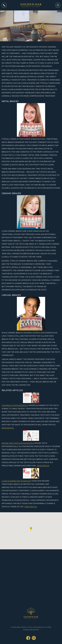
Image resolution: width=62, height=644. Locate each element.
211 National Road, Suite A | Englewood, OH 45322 (31, 627)
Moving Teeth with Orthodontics (18, 443)
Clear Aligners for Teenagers (16, 481)
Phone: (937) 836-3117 (31, 630)
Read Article (8, 428)
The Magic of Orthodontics (15, 405)
